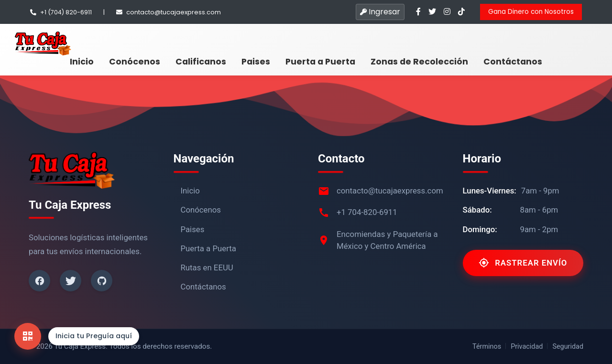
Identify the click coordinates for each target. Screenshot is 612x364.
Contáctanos (513, 62)
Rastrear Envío (523, 263)
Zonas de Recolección (419, 62)
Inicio (82, 62)
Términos (487, 347)
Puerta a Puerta (320, 62)
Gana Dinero (531, 12)
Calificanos (201, 62)
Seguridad (568, 347)
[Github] (102, 281)
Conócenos (135, 62)
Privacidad (527, 347)
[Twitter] (71, 281)
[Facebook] (39, 281)
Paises (256, 62)
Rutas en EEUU (207, 268)
